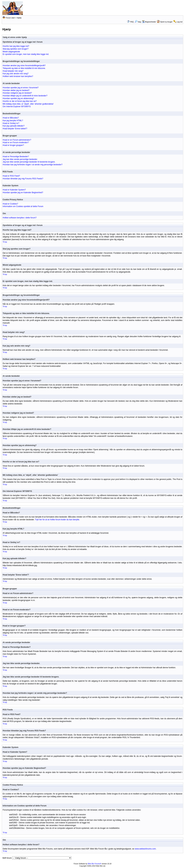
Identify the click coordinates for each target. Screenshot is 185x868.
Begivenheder (149, 22)
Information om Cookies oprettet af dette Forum (23, 206)
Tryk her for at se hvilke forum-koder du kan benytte (57, 520)
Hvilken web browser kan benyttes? (18, 76)
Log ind (179, 22)
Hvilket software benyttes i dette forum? (19, 218)
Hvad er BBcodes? (11, 118)
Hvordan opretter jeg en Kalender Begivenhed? (23, 193)
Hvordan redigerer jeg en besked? (17, 93)
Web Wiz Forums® (94, 864)
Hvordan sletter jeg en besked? (16, 90)
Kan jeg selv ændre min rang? (15, 74)
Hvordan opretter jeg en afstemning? (18, 98)
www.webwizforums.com (145, 849)
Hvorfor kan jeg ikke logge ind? (16, 46)
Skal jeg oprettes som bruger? (15, 49)
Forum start (10, 18)
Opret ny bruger (166, 22)
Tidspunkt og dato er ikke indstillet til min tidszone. (24, 68)
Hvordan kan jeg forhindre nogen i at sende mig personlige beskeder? (32, 165)
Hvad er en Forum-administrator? (17, 140)
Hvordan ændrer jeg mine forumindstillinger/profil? (24, 66)
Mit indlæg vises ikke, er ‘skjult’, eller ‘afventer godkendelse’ (28, 104)
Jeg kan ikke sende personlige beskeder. (20, 159)
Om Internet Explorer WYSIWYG (17, 107)
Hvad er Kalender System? (14, 190)
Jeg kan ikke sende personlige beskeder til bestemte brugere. (29, 162)
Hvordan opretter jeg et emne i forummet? (21, 88)
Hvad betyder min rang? (13, 71)
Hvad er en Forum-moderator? (16, 142)
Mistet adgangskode (11, 52)
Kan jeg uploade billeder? (13, 126)
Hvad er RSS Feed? (11, 176)
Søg (138, 22)
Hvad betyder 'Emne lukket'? (15, 129)
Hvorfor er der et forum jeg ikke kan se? (20, 101)
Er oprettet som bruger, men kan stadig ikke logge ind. (26, 54)
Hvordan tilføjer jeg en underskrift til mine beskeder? (25, 96)
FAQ (132, 22)
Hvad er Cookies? (10, 204)
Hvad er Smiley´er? (11, 123)
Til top (5, 242)
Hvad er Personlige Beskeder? (16, 157)
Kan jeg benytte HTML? (13, 121)
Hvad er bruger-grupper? (13, 145)
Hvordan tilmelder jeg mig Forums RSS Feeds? (23, 179)
